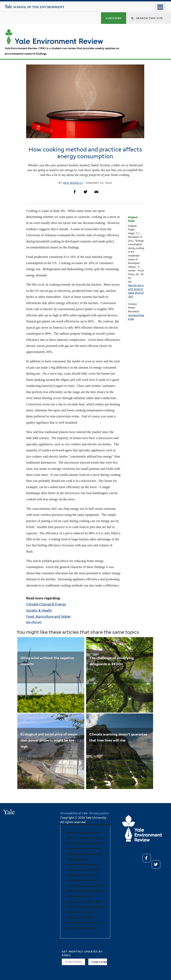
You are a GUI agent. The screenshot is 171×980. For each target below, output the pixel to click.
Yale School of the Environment (17, 5)
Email (96, 192)
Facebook (75, 192)
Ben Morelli (73, 183)
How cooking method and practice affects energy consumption (85, 153)
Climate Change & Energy (46, 604)
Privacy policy (99, 813)
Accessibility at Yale (74, 813)
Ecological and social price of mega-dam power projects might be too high (49, 740)
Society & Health (39, 610)
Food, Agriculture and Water (49, 616)
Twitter (85, 192)
